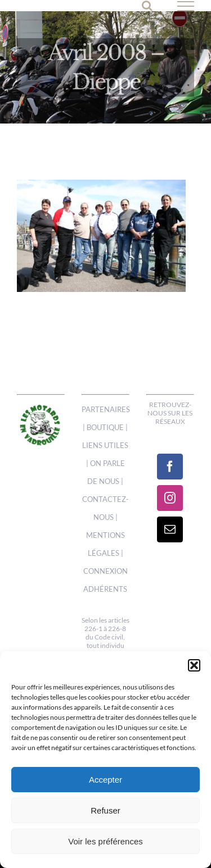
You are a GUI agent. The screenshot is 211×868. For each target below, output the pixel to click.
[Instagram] (170, 498)
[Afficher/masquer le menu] (186, 6)
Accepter (105, 780)
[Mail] (170, 529)
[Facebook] (170, 467)
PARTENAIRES (106, 409)
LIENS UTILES (105, 445)
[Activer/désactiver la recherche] (147, 6)
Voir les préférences (105, 841)
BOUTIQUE (105, 427)
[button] (194, 665)
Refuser (105, 810)
